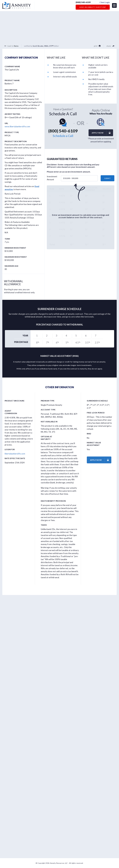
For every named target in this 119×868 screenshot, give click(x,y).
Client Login (105, 2)
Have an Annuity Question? (93, 7)
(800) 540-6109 (83, 2)
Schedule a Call (63, 136)
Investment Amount (52, 178)
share (110, 46)
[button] (114, 5)
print (97, 46)
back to (12, 46)
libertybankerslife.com (15, 454)
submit (107, 178)
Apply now (102, 133)
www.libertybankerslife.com (17, 126)
